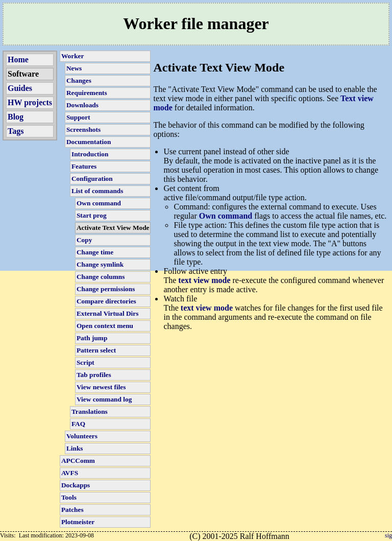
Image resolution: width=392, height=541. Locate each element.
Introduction (90, 154)
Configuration (92, 179)
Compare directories (106, 301)
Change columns (101, 277)
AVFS (70, 473)
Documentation (89, 142)
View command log (104, 399)
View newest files (101, 387)
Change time (95, 252)
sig (388, 535)
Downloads (82, 105)
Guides (20, 88)
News (74, 68)
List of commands (97, 191)
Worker (72, 56)
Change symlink (100, 264)
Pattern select (96, 350)
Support (78, 117)
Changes (79, 80)
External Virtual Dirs (107, 313)
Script (85, 362)
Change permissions (106, 289)
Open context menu (105, 326)
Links (75, 448)
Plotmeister (78, 522)
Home (18, 60)
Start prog (92, 215)
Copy (84, 240)
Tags (16, 131)
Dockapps (76, 485)
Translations (90, 411)
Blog (16, 117)
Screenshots (83, 130)
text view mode (204, 280)
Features (84, 166)
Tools (69, 497)
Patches (72, 510)
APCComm (78, 461)
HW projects (30, 102)
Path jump (92, 338)
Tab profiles (94, 375)
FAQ (78, 424)
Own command (99, 203)
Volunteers (82, 436)
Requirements (87, 93)
